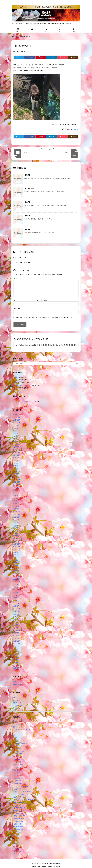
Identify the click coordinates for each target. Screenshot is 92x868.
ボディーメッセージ (20, 762)
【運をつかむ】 (18, 398)
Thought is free (56, 863)
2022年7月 (16, 522)
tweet (15, 678)
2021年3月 (16, 565)
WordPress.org (18, 705)
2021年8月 (16, 552)
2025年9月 (16, 422)
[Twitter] (19, 57)
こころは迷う (18, 745)
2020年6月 (16, 589)
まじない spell (17, 724)
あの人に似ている (20, 737)
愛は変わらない (19, 775)
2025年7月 (16, 428)
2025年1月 (16, 444)
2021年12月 (16, 541)
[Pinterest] (41, 57)
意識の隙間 (19, 818)
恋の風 (16, 772)
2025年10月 (16, 420)
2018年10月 (16, 643)
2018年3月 (16, 662)
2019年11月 (16, 608)
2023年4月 (16, 498)
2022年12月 (16, 509)
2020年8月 (16, 584)
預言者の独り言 (19, 815)
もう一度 (17, 756)
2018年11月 (16, 641)
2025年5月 (16, 433)
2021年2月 (16, 568)
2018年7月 (16, 651)
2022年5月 (16, 527)
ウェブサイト (17, 306)
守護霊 (18, 770)
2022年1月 (16, 538)
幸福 (17, 753)
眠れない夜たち (19, 799)
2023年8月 (16, 487)
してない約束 (18, 751)
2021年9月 (16, 549)
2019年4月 (16, 627)
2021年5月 (16, 560)
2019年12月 (16, 606)
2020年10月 (16, 579)
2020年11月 (16, 576)
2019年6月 (16, 622)
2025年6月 (16, 430)
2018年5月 (16, 657)
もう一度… (19, 759)
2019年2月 (16, 633)
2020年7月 (16, 587)
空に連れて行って (20, 805)
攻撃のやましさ (21, 764)
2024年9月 (16, 455)
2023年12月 (16, 476)
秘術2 (15, 732)
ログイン (16, 697)
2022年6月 (16, 525)
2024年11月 (16, 449)
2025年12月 (16, 414)
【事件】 (16, 385)
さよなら (19, 743)
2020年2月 (16, 600)
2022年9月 (16, 517)
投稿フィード (17, 700)
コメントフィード (18, 702)
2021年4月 (16, 562)
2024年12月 (16, 447)
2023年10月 (16, 482)
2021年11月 (16, 544)
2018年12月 (16, 638)
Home (16, 37)
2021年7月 (16, 554)
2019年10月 (16, 611)
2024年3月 (16, 468)
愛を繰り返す (18, 780)
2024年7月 (16, 460)
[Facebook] (30, 57)
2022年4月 (16, 530)
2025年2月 (16, 441)
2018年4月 (16, 659)
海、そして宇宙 (19, 794)
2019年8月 (16, 616)
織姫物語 (16, 735)
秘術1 (15, 729)
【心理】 (16, 377)
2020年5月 (16, 592)
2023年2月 (16, 503)
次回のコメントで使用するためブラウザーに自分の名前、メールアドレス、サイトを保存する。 (44, 314)
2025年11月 (16, 417)
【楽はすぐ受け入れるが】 (21, 382)
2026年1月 (16, 411)
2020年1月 (16, 603)
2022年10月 (16, 514)
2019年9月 (16, 614)
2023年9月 (16, 484)
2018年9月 (16, 646)
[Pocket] (62, 57)
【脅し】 (27, 216)
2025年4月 (16, 436)
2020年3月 (16, 597)
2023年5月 (16, 495)
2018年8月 (16, 649)
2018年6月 (16, 654)
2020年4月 (16, 595)
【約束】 (27, 175)
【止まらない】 (30, 189)
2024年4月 (16, 465)
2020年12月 (16, 573)
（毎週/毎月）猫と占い (20, 826)
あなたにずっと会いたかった (25, 797)
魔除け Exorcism (18, 824)
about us (16, 718)
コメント (16, 278)
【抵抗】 (27, 202)
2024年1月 (16, 473)
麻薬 (17, 802)
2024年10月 (16, 452)
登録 (14, 694)
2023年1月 (16, 506)
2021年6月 (16, 557)
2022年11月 (16, 511)
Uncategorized (26, 37)
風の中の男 (18, 821)
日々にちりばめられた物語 (22, 788)
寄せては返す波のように (23, 783)
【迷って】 (16, 379)
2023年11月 (16, 479)
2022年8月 (16, 519)
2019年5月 (16, 624)
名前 (15, 297)
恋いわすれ (18, 767)
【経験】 (27, 229)
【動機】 (16, 374)
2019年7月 (16, 619)
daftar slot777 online (31, 398)
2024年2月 (16, 471)
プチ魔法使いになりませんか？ (22, 726)
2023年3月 (16, 500)
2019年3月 (16, 630)
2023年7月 (16, 490)
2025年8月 (16, 425)
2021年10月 (16, 546)
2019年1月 (16, 635)
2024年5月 (16, 463)
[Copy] (73, 57)
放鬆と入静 (19, 810)
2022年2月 (16, 535)
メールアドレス (42, 297)
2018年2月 (16, 665)
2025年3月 (16, 438)
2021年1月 (16, 571)
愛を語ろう (18, 786)
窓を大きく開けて (20, 813)
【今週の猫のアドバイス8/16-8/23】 (24, 721)
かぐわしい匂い (21, 791)
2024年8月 (16, 457)
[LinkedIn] (51, 57)
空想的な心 (18, 807)
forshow (75, 129)
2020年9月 (16, 581)
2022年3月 (16, 533)
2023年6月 (16, 492)
